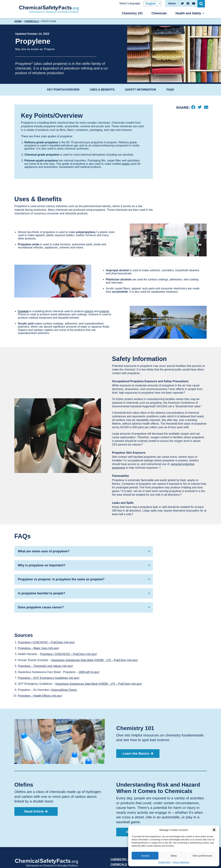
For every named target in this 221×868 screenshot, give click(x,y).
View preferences (202, 856)
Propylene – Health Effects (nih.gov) (40, 696)
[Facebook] (193, 108)
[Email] (206, 108)
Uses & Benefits (102, 90)
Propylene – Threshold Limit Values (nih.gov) (45, 666)
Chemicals (159, 13)
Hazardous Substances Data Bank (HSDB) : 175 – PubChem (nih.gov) (95, 660)
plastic (126, 164)
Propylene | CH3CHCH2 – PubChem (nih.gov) (46, 642)
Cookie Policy (164, 862)
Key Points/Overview (63, 90)
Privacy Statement (181, 862)
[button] (214, 830)
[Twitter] (200, 108)
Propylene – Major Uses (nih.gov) (38, 648)
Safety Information (141, 90)
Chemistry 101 (132, 13)
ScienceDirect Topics (64, 690)
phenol (89, 311)
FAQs (170, 90)
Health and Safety (188, 13)
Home (18, 21)
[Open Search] (201, 3)
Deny (174, 856)
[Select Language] (152, 4)
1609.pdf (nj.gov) (89, 672)
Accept (145, 856)
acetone (104, 311)
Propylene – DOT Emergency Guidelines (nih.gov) (49, 678)
